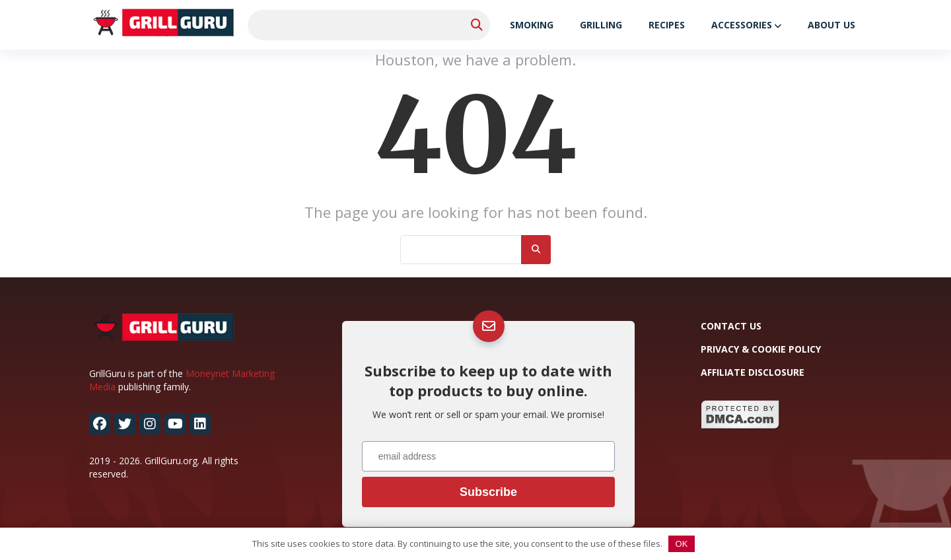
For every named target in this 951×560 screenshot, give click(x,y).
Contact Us (731, 326)
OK (682, 544)
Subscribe (488, 492)
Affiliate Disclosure (753, 372)
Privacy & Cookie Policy (761, 349)
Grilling (601, 25)
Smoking (532, 25)
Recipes (667, 25)
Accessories (742, 25)
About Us (831, 25)
